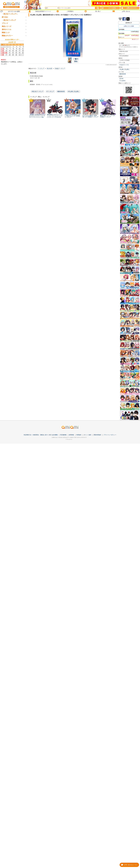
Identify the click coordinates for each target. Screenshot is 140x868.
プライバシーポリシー (110, 435)
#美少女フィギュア (38, 91)
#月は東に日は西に (74, 91)
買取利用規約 (97, 435)
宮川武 (121, 79)
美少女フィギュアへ (10, 14)
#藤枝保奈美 (61, 91)
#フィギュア (50, 91)
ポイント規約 (87, 435)
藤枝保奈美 (123, 74)
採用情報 (71, 435)
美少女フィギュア (10, 28)
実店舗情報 (63, 435)
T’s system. (123, 81)
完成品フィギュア (60, 69)
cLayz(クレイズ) (124, 65)
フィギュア (41, 69)
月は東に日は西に (125, 69)
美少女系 (49, 69)
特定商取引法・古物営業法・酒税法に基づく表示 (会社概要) (41, 435)
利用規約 (79, 435)
